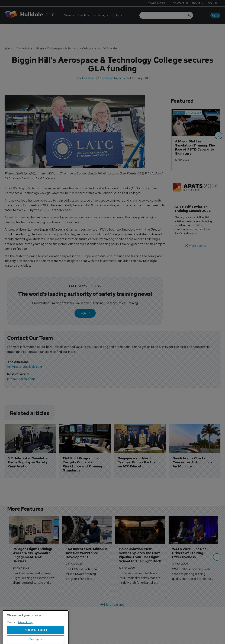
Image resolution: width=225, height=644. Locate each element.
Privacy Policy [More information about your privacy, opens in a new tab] (25, 634)
